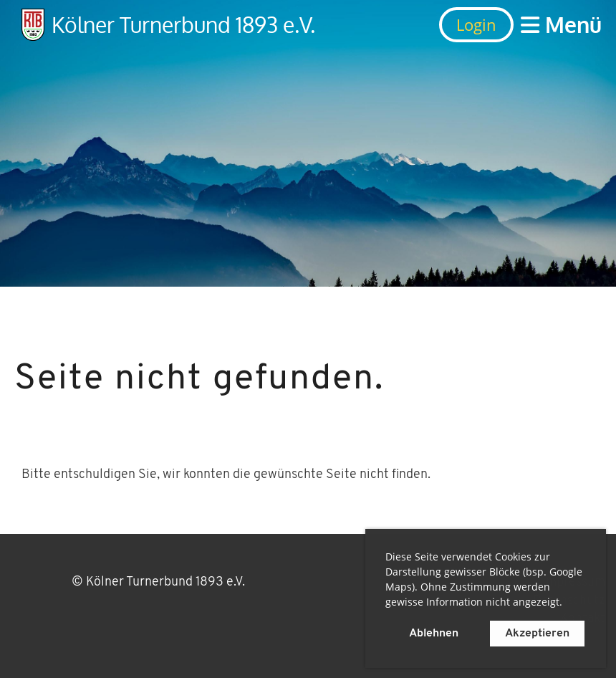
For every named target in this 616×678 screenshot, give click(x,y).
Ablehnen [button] (434, 634)
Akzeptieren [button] (537, 634)
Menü (561, 24)
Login (476, 24)
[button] (567, 604)
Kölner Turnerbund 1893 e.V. (183, 24)
